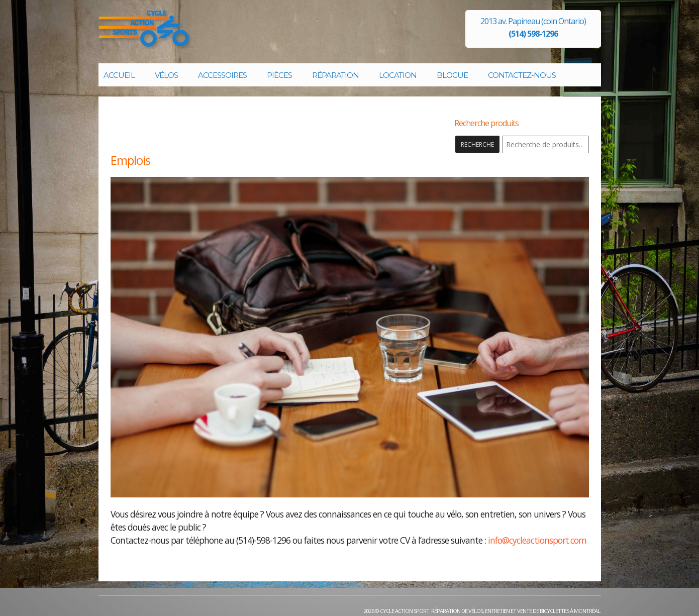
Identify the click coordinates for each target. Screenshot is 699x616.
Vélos (166, 75)
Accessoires (222, 75)
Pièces (279, 75)
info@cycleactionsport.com (537, 540)
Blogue (452, 75)
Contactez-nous (522, 75)
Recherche (477, 144)
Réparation (335, 75)
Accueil (119, 75)
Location (398, 75)
